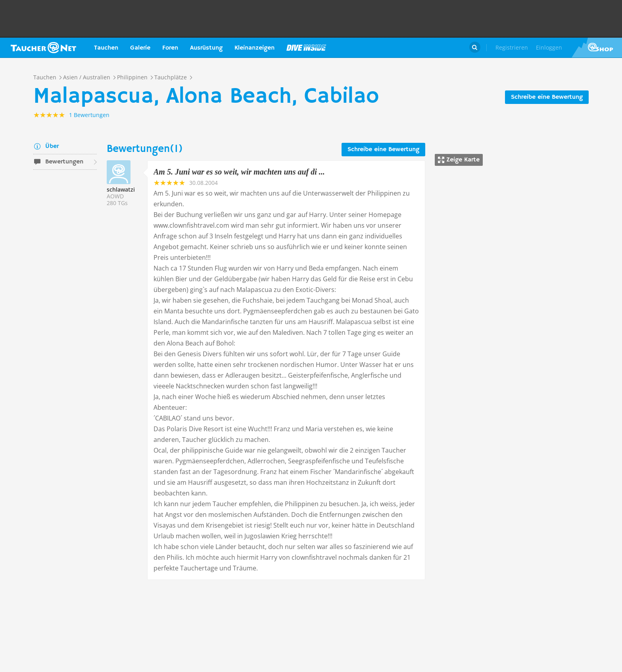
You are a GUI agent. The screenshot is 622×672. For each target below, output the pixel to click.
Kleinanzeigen (254, 48)
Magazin (306, 48)
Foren (170, 48)
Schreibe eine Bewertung (547, 97)
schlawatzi (121, 189)
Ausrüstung (206, 48)
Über (52, 146)
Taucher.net (43, 48)
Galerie (140, 48)
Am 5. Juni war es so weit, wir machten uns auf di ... (239, 172)
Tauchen (106, 48)
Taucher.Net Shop (597, 48)
